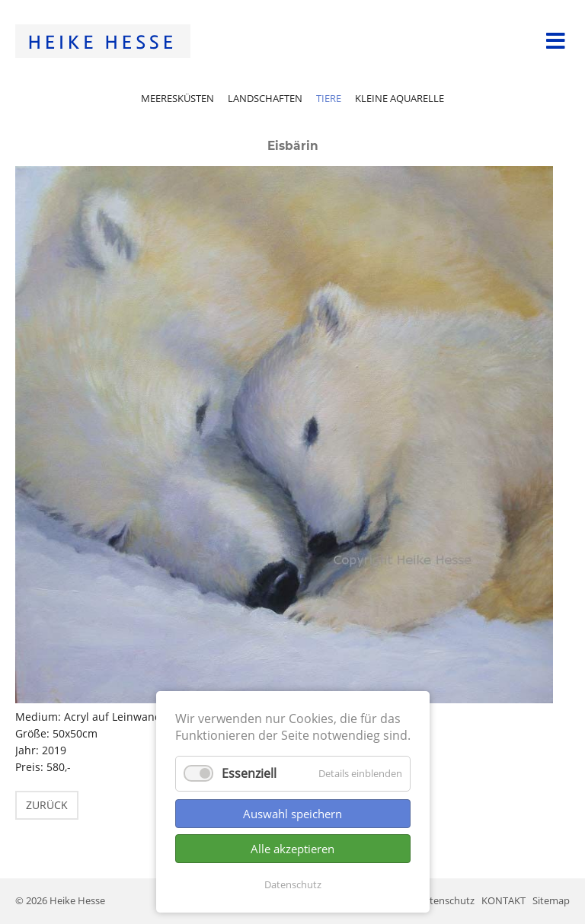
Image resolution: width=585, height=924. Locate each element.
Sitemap (551, 900)
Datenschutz (293, 884)
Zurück (47, 805)
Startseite (103, 41)
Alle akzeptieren (292, 849)
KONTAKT (503, 900)
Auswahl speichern (292, 814)
